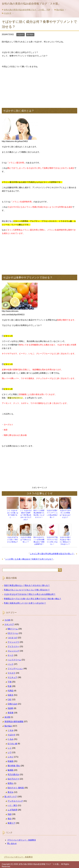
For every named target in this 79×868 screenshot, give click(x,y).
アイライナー (13, 643)
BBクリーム (13, 625)
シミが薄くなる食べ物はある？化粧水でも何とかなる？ (29, 556)
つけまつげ (12, 634)
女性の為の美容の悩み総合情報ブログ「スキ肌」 (31, 4)
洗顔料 (11, 705)
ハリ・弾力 (12, 802)
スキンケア (9, 621)
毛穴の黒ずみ (13, 771)
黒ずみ (11, 789)
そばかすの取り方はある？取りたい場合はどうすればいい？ (65, 538)
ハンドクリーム (14, 656)
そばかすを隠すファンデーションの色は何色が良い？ (52, 513)
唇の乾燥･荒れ (14, 762)
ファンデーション (15, 665)
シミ (10, 745)
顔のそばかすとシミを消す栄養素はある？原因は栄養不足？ (39, 538)
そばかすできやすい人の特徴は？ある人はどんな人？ (65, 513)
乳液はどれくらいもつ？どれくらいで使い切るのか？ (27, 586)
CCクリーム (13, 630)
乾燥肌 (11, 758)
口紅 (10, 696)
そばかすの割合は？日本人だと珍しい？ (26, 537)
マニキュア (12, 674)
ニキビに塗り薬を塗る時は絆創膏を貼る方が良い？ (52, 550)
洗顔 (10, 811)
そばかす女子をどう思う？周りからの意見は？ (13, 537)
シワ (10, 749)
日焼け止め (12, 701)
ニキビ (11, 754)
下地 (10, 678)
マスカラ (11, 670)
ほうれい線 (12, 740)
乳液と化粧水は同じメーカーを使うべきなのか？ (25, 600)
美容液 (11, 709)
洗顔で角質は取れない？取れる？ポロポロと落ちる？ (27, 582)
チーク (11, 652)
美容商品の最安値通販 (14, 718)
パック (11, 661)
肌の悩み (30, 34)
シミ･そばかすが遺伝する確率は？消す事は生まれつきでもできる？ (26, 514)
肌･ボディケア (11, 793)
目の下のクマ (13, 776)
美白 (10, 815)
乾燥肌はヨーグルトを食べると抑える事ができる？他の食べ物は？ (33, 595)
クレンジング (13, 648)
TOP (27, 10)
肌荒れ (11, 780)
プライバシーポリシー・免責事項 (21, 837)
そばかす (21, 34)
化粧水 (11, 692)
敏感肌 (11, 767)
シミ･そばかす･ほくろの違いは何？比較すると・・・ (13, 513)
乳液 (10, 683)
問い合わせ (12, 840)
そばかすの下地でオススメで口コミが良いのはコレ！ (52, 537)
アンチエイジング (15, 798)
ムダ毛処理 (12, 806)
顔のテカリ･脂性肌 (16, 784)
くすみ (11, 727)
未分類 (7, 714)
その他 (7, 617)
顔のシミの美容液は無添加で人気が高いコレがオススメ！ (39, 514)
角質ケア (11, 820)
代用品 (11, 687)
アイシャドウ (13, 639)
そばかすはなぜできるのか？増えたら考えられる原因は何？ (30, 591)
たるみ (11, 736)
